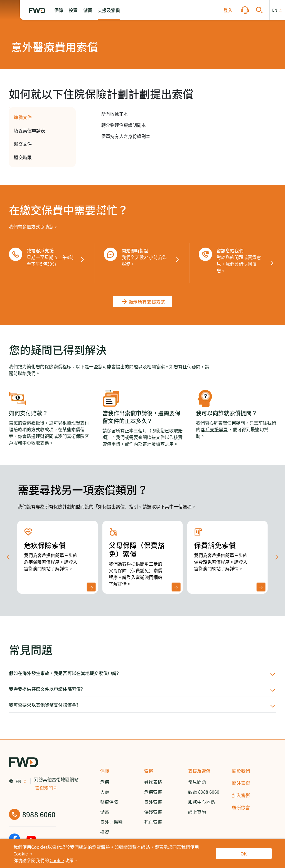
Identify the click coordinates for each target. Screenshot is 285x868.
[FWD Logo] (37, 11)
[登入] (228, 10)
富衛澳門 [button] (44, 788)
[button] (59, 10)
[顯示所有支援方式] (143, 302)
